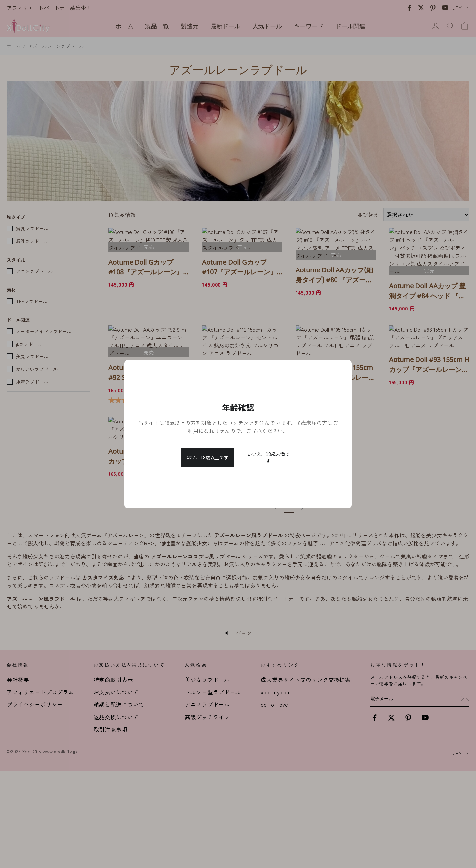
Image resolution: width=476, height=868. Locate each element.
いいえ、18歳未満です (268, 457)
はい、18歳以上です (208, 457)
